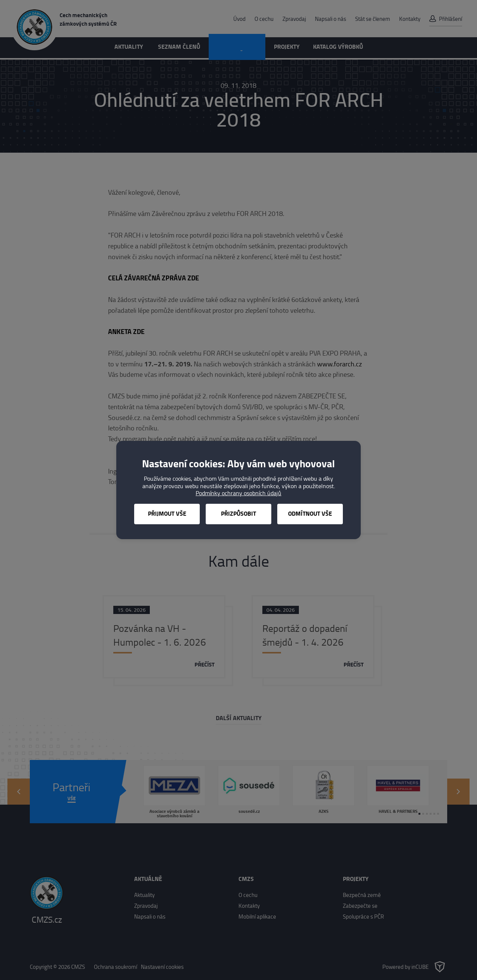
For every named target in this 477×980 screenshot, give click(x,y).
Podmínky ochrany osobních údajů (238, 493)
